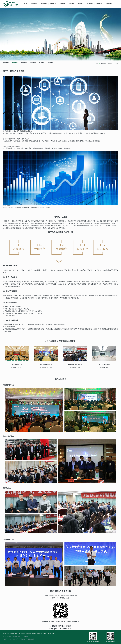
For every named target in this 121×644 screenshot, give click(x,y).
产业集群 (44, 4)
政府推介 (44, 63)
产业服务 (62, 4)
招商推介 (16, 63)
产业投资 (71, 4)
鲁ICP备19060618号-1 (14, 639)
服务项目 (81, 4)
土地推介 (53, 63)
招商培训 (25, 63)
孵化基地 (53, 4)
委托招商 (6, 63)
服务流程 (90, 4)
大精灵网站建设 (30, 639)
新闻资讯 (99, 4)
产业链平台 (109, 4)
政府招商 (103, 63)
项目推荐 (34, 63)
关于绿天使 (34, 4)
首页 (25, 4)
